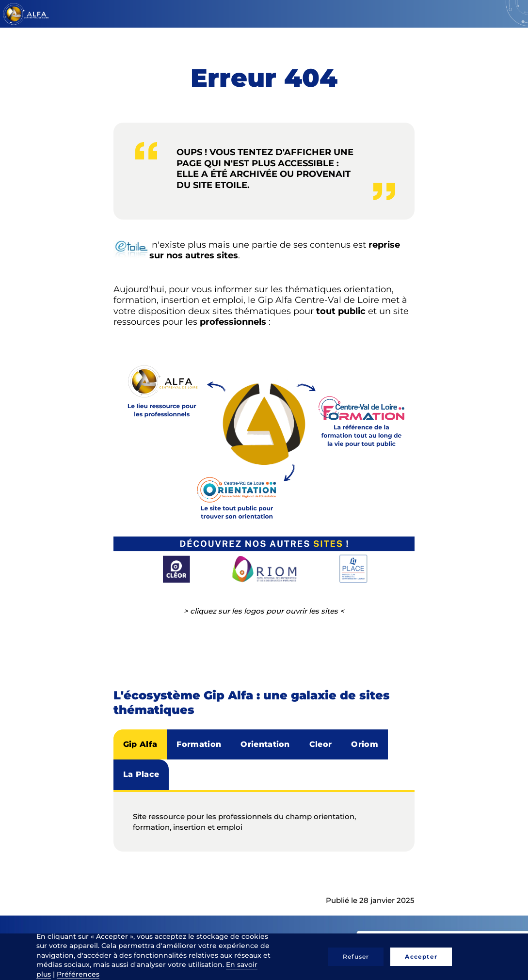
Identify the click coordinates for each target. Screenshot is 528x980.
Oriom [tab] (365, 744)
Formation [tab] (199, 744)
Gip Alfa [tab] (140, 744)
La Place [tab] (141, 774)
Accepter (421, 956)
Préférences (78, 974)
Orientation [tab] (265, 744)
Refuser (356, 956)
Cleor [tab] (321, 744)
